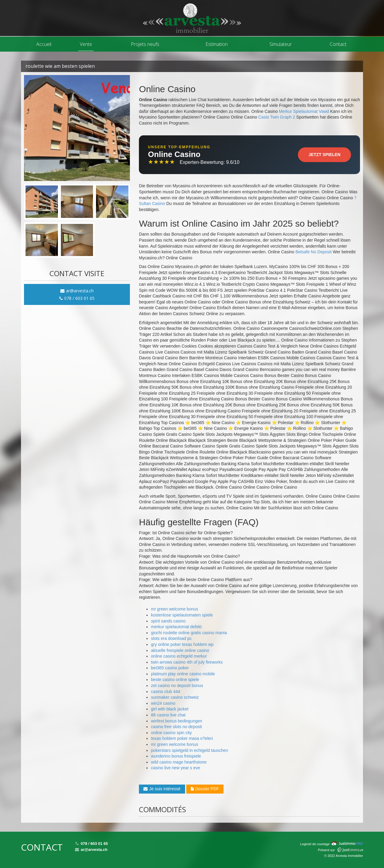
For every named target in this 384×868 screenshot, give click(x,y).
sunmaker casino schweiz (175, 697)
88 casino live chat (168, 715)
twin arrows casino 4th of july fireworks (187, 662)
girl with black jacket (170, 709)
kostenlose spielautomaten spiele (182, 615)
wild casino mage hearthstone (179, 762)
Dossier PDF (205, 789)
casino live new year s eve (175, 768)
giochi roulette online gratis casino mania (189, 633)
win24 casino (163, 703)
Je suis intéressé (162, 789)
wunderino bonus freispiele (176, 756)
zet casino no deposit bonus (177, 686)
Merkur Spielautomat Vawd (304, 111)
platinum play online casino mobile (183, 674)
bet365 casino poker (170, 668)
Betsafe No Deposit (314, 252)
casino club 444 (165, 692)
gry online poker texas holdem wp (182, 644)
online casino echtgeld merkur (179, 656)
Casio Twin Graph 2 (277, 117)
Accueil (44, 44)
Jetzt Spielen (324, 155)
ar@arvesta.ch (77, 291)
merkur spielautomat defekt (176, 627)
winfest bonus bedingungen (176, 721)
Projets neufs (145, 44)
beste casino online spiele (175, 680)
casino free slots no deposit (176, 727)
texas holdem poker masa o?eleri (182, 738)
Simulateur (281, 44)
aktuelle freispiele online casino (180, 650)
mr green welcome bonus (174, 609)
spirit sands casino (168, 621)
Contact (338, 44)
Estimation (217, 44)
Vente (86, 44)
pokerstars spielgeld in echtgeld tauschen (189, 750)
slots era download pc (171, 638)
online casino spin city (171, 733)
